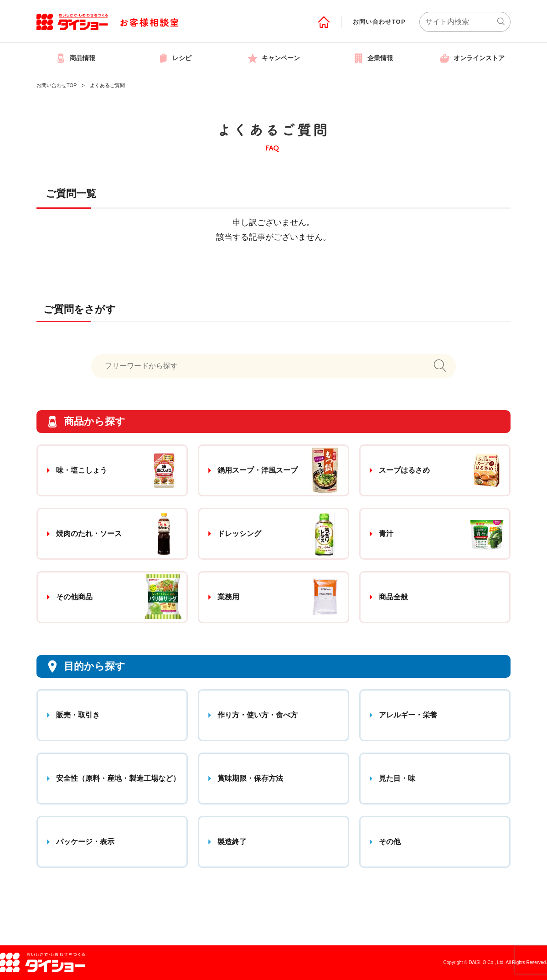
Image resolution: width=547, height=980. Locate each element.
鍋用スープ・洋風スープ (258, 470)
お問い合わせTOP (379, 22)
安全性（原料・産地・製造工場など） (118, 778)
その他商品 (74, 597)
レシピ (175, 58)
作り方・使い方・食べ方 (258, 715)
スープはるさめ (404, 470)
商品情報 (75, 58)
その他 (390, 842)
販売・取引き (78, 715)
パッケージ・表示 (85, 842)
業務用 (228, 597)
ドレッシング (239, 534)
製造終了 (232, 842)
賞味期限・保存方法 (250, 778)
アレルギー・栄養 (408, 715)
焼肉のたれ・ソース (89, 534)
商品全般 (393, 597)
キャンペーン (273, 58)
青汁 (386, 534)
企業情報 (373, 58)
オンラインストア (472, 58)
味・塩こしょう (82, 470)
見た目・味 (397, 778)
